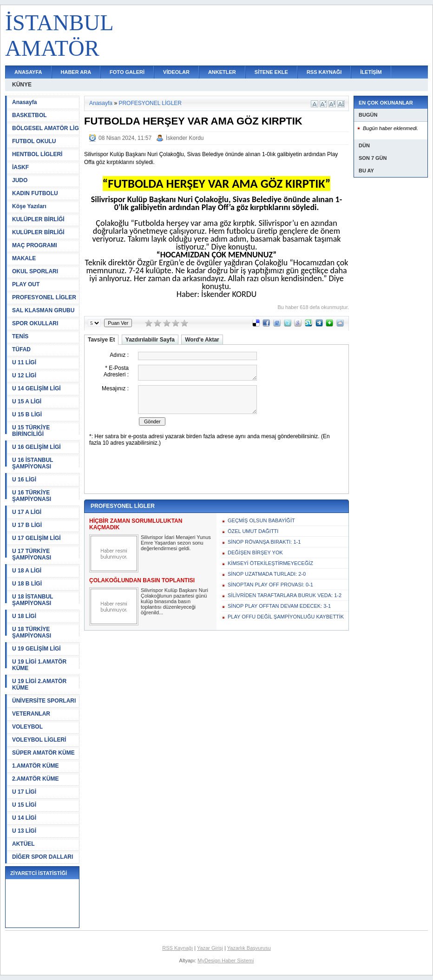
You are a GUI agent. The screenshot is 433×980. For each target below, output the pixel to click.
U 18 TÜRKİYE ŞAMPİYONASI (32, 632)
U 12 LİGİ (24, 375)
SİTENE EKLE (271, 72)
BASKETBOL (30, 115)
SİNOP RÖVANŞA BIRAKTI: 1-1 (264, 542)
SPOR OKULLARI (35, 323)
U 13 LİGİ (24, 831)
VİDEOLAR (176, 72)
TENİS (20, 336)
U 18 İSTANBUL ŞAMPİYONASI (33, 600)
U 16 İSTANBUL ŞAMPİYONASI (33, 463)
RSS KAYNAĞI (324, 72)
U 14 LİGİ (24, 818)
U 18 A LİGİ (27, 571)
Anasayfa (24, 102)
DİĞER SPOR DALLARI (43, 857)
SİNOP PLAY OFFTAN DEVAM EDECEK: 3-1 (279, 606)
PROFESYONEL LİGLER (44, 297)
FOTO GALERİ (127, 72)
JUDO (20, 180)
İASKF (20, 167)
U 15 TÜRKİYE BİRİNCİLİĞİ (31, 431)
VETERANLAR (31, 714)
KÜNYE (22, 85)
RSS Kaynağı (177, 948)
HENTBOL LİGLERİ (37, 154)
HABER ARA (76, 72)
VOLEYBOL (27, 727)
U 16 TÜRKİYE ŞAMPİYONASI (32, 496)
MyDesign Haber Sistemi (226, 960)
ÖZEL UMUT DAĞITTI (253, 531)
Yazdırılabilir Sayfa (150, 340)
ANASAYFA (28, 72)
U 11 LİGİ (24, 362)
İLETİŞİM (371, 72)
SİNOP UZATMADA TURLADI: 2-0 (267, 574)
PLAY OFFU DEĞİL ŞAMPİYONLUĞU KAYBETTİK (286, 617)
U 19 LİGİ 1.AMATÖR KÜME (39, 665)
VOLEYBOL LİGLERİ (39, 740)
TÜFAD (21, 349)
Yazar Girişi (210, 948)
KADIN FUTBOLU (35, 193)
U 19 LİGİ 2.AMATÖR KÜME (39, 684)
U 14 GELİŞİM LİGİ (36, 388)
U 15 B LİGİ (27, 414)
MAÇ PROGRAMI (35, 245)
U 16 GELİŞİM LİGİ (36, 447)
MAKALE (24, 258)
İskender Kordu (185, 138)
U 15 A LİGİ (27, 401)
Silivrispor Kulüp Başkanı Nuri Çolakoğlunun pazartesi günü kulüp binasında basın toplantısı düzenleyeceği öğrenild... (174, 601)
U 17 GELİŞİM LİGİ (36, 538)
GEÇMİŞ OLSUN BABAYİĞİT (261, 520)
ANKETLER (222, 72)
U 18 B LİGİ (27, 584)
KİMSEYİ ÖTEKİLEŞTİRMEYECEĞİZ (270, 563)
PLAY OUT (26, 284)
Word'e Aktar (202, 340)
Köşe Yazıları (29, 206)
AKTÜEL (23, 844)
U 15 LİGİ (24, 805)
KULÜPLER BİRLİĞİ (38, 219)
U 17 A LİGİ (27, 512)
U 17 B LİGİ (27, 525)
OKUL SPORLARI (35, 271)
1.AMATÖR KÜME (35, 766)
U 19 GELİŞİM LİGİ (36, 649)
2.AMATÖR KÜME (35, 779)
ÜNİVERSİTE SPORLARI (44, 701)
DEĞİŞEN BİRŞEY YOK (255, 552)
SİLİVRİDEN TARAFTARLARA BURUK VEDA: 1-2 (285, 595)
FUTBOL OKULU (34, 141)
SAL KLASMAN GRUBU (43, 310)
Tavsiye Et (101, 340)
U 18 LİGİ (24, 616)
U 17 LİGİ (24, 792)
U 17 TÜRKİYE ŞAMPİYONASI (32, 554)
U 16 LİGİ (24, 480)
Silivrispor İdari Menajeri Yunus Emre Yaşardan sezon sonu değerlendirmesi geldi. (176, 543)
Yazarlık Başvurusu (249, 948)
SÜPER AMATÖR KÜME (43, 753)
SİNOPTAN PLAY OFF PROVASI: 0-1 (270, 585)
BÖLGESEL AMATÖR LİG (46, 128)
